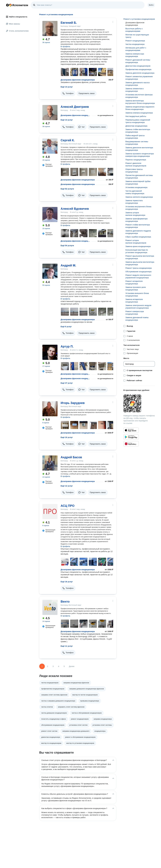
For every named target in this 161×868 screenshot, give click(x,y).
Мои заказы (13, 24)
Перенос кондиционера (136, 160)
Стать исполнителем (17, 31)
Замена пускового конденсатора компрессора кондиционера (140, 155)
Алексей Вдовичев (75, 209)
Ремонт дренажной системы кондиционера (138, 61)
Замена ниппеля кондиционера (139, 197)
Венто (65, 601)
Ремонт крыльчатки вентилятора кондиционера (140, 257)
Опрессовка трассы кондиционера (134, 170)
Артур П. (67, 346)
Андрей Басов (71, 457)
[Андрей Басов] (50, 463)
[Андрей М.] (50, 271)
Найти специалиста (17, 17)
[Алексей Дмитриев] (50, 113)
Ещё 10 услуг (67, 437)
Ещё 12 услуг (67, 486)
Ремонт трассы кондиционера (138, 268)
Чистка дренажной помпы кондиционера (135, 192)
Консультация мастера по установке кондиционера (137, 251)
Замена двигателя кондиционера (140, 73)
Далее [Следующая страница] (72, 666)
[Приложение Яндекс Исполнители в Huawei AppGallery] (131, 444)
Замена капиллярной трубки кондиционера (138, 183)
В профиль (65, 46)
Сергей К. (68, 140)
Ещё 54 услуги (67, 245)
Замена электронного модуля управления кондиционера (138, 307)
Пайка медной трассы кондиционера (135, 137)
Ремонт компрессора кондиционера (135, 313)
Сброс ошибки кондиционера (138, 237)
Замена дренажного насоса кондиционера (137, 84)
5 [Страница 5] (64, 666)
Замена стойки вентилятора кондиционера (138, 131)
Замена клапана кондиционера (139, 113)
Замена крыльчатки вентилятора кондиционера (140, 263)
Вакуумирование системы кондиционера (137, 143)
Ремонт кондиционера (135, 41)
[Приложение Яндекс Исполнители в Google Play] (131, 437)
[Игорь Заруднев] (50, 409)
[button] (68, 93)
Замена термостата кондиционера (134, 202)
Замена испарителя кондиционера (134, 301)
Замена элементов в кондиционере (134, 90)
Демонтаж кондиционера (136, 126)
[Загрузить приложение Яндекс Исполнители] (139, 403)
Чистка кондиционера (135, 44)
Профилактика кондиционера (138, 69)
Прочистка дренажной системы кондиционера (139, 177)
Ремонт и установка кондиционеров (139, 19)
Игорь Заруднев (73, 403)
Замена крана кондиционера (138, 246)
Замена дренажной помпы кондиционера (137, 319)
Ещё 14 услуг (67, 87)
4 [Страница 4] (59, 666)
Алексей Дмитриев (75, 107)
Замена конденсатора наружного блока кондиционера (140, 108)
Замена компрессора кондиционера (135, 55)
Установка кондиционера (136, 187)
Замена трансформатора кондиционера (136, 220)
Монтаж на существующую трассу (137, 36)
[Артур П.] (50, 352)
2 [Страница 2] (48, 666)
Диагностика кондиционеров (138, 66)
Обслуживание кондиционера (138, 272)
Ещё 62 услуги (67, 189)
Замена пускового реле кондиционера (136, 288)
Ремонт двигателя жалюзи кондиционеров (136, 164)
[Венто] (50, 607)
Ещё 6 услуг (66, 326)
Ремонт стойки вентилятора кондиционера (138, 226)
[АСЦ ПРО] (50, 512)
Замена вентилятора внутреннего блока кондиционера (140, 102)
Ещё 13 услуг (67, 120)
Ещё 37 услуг (67, 383)
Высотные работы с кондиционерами (134, 30)
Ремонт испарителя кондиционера (134, 282)
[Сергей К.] (50, 146)
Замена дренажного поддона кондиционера (138, 232)
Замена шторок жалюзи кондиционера (135, 214)
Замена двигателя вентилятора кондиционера (139, 149)
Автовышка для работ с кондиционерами (136, 49)
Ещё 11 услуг (67, 646)
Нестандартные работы (136, 116)
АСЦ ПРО (68, 506)
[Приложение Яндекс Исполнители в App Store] (131, 430)
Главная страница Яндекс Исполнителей (17, 5)
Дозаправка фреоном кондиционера (78, 80)
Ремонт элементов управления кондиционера (139, 78)
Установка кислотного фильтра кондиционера (139, 96)
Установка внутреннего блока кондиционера (138, 208)
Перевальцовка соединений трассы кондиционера (138, 121)
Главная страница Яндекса (7, 5)
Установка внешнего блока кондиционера (137, 294)
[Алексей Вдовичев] (50, 215)
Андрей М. (68, 265)
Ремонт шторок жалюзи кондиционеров (136, 242)
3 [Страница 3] (53, 666)
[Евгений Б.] (50, 28)
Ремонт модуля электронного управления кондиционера (138, 276)
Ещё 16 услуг (67, 582)
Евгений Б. (69, 23)
